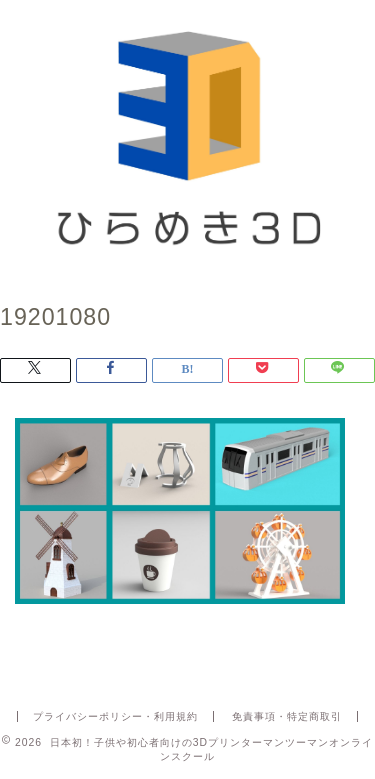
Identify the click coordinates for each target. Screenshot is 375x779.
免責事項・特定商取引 (287, 716)
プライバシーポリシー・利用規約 (115, 716)
